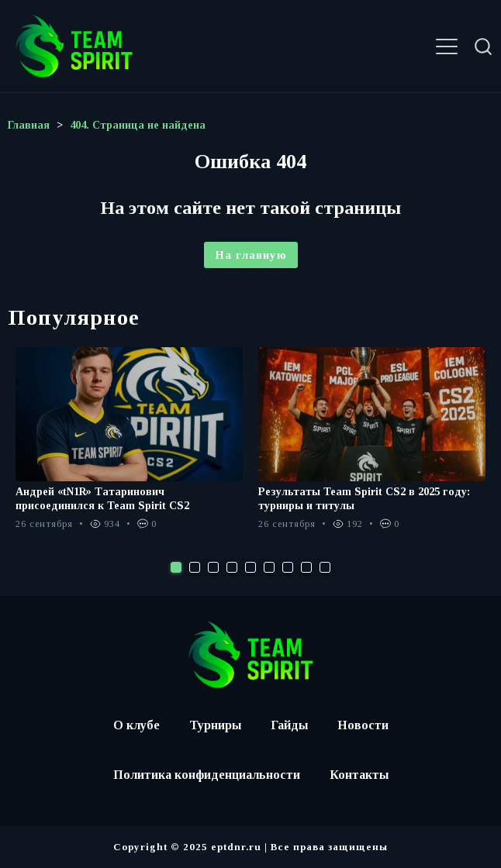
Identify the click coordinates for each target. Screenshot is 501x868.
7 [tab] (288, 567)
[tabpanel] (129, 447)
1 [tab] (176, 567)
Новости (363, 725)
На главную (251, 255)
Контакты (359, 775)
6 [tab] (269, 567)
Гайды (289, 725)
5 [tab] (250, 567)
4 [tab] (232, 567)
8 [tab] (306, 567)
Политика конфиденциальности (207, 775)
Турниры (215, 725)
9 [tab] (325, 567)
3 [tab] (213, 567)
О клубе (136, 725)
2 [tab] (195, 567)
